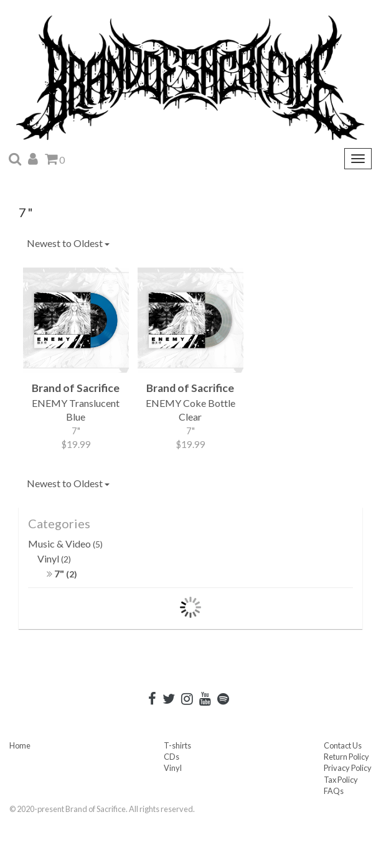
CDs (172, 757)
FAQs (334, 791)
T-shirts (177, 745)
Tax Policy (341, 780)
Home (20, 745)
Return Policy (346, 757)
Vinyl (54, 558)
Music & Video (65, 544)
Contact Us (343, 745)
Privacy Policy (348, 768)
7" (62, 573)
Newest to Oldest (68, 243)
